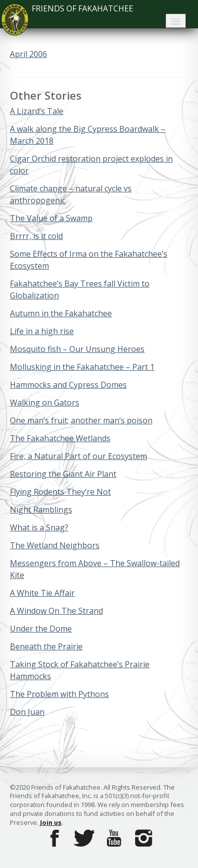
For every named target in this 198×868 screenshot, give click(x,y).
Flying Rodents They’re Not (60, 492)
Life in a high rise (42, 331)
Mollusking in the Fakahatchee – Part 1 (82, 367)
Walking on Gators (45, 403)
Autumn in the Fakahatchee (61, 313)
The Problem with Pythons (59, 694)
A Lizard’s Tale (37, 111)
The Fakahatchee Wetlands (60, 438)
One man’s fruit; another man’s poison (81, 420)
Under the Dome (41, 629)
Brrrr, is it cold (36, 236)
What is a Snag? (39, 527)
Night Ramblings (41, 510)
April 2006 (28, 54)
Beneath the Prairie (46, 646)
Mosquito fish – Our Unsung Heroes (77, 349)
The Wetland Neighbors (55, 545)
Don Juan (27, 712)
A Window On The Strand (56, 611)
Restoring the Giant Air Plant (63, 474)
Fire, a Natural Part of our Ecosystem (78, 456)
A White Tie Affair (42, 593)
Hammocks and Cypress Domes (68, 385)
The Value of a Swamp (51, 218)
